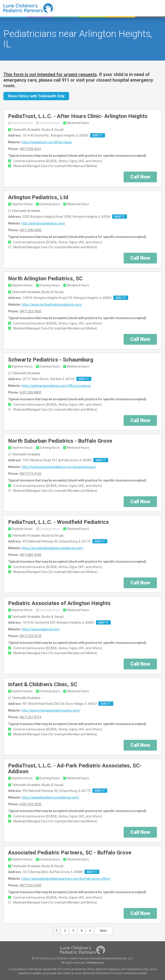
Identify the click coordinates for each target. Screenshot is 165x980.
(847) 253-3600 (30, 311)
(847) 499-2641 (30, 149)
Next (103, 931)
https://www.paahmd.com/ (41, 629)
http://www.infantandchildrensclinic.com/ (51, 710)
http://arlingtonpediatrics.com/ (43, 223)
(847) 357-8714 (30, 717)
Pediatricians (96, 963)
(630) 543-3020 (30, 804)
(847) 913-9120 (30, 474)
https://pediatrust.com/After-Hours (47, 142)
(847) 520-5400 (30, 885)
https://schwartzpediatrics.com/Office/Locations (56, 386)
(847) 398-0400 (30, 230)
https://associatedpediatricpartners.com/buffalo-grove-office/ (66, 879)
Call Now (140, 177)
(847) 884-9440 (30, 555)
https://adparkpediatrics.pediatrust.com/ (50, 797)
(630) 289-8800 (30, 392)
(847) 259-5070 (30, 636)
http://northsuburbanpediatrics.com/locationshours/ (59, 467)
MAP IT (98, 135)
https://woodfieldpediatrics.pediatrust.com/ (52, 548)
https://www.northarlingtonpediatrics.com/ (52, 305)
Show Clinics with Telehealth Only (36, 96)
